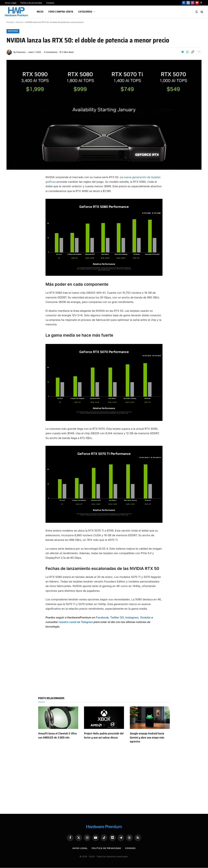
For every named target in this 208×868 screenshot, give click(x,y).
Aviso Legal (11, 3)
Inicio (40, 12)
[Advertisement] (104, 662)
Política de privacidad (31, 3)
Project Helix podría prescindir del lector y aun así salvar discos (104, 736)
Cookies (50, 3)
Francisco (21, 52)
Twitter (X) (117, 617)
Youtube (146, 617)
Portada (10, 22)
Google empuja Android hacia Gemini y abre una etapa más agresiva (147, 738)
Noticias (20, 22)
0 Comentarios (51, 52)
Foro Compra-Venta (61, 12)
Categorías (85, 12)
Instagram (132, 617)
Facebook (102, 617)
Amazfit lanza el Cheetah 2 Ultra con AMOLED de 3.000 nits (57, 736)
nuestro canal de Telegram (76, 622)
